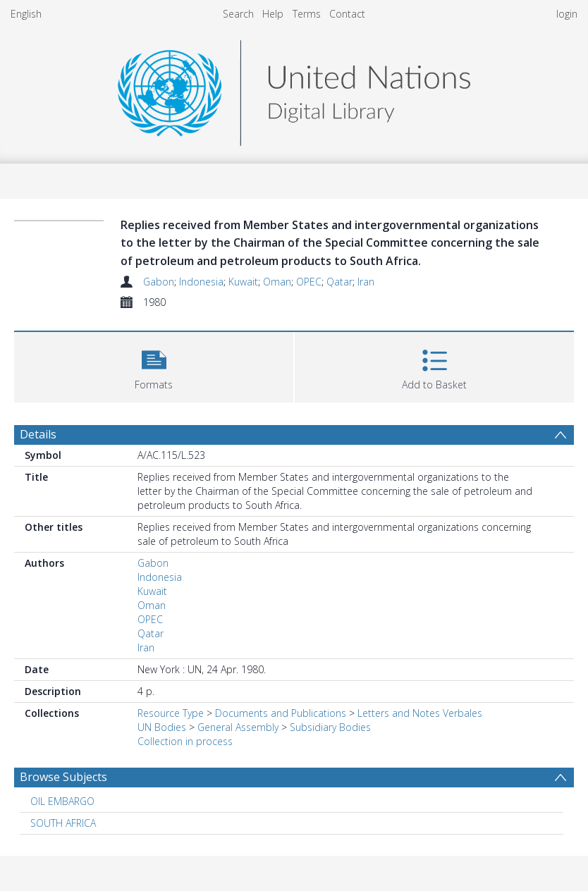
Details (38, 434)
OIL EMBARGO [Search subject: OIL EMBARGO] (62, 801)
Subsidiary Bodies (330, 727)
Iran (366, 282)
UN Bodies (162, 727)
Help (273, 14)
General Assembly (238, 727)
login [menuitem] (567, 14)
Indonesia (201, 282)
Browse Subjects (63, 777)
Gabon (159, 282)
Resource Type (171, 713)
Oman (277, 282)
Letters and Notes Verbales (420, 713)
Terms (307, 14)
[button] (154, 365)
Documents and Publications (281, 713)
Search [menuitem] (238, 14)
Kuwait (243, 282)
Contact (347, 14)
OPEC (309, 282)
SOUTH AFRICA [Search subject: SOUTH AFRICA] (63, 823)
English (26, 14)
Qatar (339, 282)
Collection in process (185, 741)
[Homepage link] (294, 89)
